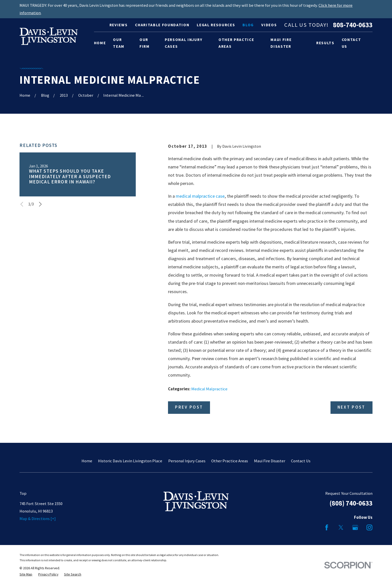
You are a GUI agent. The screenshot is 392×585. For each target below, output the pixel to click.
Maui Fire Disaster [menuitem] (281, 43)
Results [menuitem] (325, 43)
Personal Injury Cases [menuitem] (183, 43)
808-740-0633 (353, 25)
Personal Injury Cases (187, 461)
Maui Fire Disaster (270, 461)
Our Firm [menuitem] (145, 43)
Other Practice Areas (230, 461)
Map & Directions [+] (38, 519)
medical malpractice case (200, 196)
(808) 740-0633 (351, 503)
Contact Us (301, 461)
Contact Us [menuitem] (351, 43)
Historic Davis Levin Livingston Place (130, 461)
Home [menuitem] (100, 43)
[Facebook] (327, 527)
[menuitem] (26, 574)
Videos (269, 25)
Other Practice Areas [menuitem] (236, 43)
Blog (248, 25)
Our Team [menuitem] (119, 43)
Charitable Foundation (162, 25)
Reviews (119, 25)
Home (87, 461)
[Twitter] (341, 527)
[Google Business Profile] (355, 527)
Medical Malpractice (209, 389)
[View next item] (40, 204)
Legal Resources (216, 25)
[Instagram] (369, 527)
